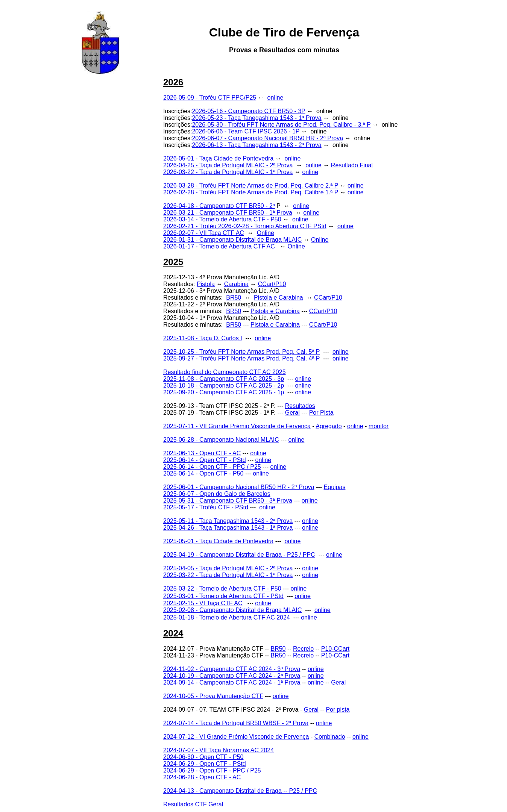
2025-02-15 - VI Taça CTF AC (203, 603)
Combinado (330, 737)
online (276, 98)
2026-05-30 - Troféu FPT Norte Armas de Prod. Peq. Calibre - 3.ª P (281, 125)
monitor (379, 426)
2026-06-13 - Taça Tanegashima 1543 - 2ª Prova (257, 145)
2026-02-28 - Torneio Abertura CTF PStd (272, 226)
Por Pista (321, 413)
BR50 (234, 298)
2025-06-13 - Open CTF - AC (202, 453)
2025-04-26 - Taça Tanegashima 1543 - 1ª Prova (228, 528)
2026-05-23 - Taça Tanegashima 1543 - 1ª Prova (257, 118)
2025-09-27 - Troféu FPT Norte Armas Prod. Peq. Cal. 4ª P (241, 358)
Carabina (236, 284)
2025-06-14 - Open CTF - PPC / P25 (212, 467)
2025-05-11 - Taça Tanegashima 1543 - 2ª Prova (228, 521)
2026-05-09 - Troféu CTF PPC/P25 (210, 98)
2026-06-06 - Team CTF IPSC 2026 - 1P (246, 131)
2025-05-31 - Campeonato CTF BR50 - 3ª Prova (228, 501)
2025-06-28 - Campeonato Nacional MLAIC (221, 440)
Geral (292, 413)
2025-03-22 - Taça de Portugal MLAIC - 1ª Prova (228, 575)
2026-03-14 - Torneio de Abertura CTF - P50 (222, 219)
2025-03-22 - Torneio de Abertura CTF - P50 (222, 589)
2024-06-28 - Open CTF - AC (202, 777)
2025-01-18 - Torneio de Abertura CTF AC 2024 (227, 617)
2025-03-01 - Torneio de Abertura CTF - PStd (223, 596)
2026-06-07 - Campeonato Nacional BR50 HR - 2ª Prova (267, 138)
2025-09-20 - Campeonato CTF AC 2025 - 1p (224, 392)
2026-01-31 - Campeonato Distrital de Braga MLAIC (232, 240)
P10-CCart (335, 649)
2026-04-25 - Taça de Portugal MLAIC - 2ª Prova (228, 165)
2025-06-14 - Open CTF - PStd (205, 460)
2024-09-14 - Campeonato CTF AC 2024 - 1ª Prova (232, 682)
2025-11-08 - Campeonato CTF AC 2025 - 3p (224, 379)
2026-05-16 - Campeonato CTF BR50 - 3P (248, 111)
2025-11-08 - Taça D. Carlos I (203, 338)
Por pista (338, 710)
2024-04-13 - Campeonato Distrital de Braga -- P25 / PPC (240, 791)
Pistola (206, 284)
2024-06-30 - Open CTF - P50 (203, 757)
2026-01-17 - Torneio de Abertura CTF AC (219, 246)
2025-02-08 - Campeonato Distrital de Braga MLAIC (232, 610)
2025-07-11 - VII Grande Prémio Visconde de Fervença (237, 426)
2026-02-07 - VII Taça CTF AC (204, 233)
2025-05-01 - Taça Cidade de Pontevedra (218, 541)
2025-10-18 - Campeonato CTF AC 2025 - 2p (224, 386)
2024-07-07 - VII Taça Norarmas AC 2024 (219, 750)
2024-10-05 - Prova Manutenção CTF (213, 696)
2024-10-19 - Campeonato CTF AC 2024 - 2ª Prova (232, 676)
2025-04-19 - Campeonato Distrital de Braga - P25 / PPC (239, 555)
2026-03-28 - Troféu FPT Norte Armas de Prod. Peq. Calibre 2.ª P (251, 186)
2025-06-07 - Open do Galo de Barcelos (217, 494)
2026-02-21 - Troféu (191, 226)
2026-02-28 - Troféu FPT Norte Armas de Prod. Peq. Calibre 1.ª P (251, 192)
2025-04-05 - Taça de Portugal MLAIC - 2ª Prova (228, 568)
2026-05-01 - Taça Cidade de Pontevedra (218, 158)
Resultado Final (352, 165)
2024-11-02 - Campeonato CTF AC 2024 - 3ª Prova (232, 669)
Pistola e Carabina (279, 298)
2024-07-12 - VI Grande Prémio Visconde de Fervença (236, 737)
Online (266, 233)
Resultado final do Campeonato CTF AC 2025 (225, 372)
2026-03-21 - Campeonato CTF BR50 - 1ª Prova (228, 213)
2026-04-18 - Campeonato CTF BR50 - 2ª (219, 206)
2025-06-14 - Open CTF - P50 (203, 473)
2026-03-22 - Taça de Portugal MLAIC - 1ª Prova (228, 172)
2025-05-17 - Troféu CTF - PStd (206, 507)
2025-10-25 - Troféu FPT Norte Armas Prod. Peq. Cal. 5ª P (241, 352)
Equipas (335, 487)
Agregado (329, 426)
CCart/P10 (272, 284)
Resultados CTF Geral (193, 804)
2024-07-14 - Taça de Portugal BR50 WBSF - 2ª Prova (236, 723)
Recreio (303, 649)
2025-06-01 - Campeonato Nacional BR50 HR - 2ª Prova (239, 487)
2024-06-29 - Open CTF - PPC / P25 (212, 770)
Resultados (300, 406)
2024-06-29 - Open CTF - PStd (205, 764)
